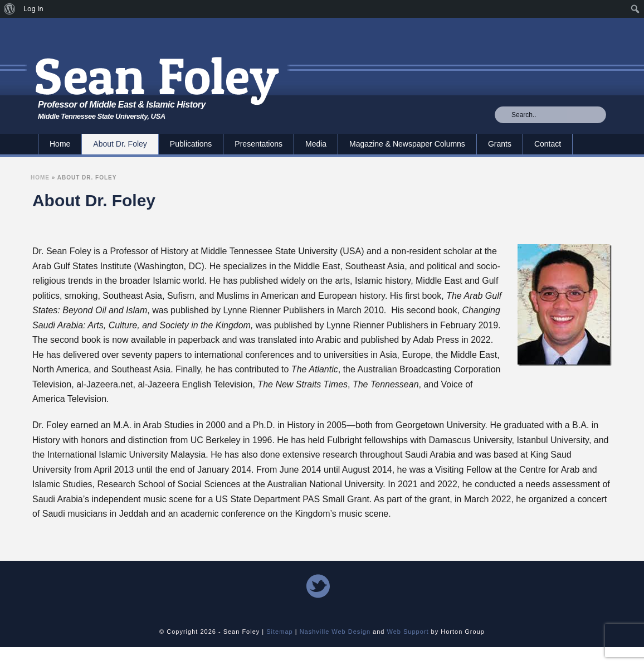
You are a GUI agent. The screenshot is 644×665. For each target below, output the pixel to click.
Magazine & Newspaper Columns (407, 144)
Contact (548, 144)
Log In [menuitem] (33, 9)
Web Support (408, 632)
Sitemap (279, 632)
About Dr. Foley (120, 144)
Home (60, 144)
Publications (191, 144)
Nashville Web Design (335, 632)
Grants (500, 144)
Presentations (258, 144)
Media (316, 144)
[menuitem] (10, 9)
